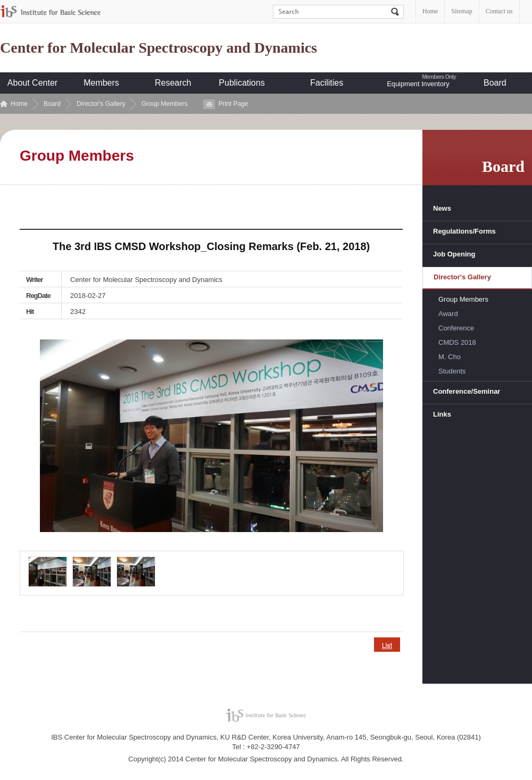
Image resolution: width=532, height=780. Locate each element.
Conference (456, 328)
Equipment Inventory (418, 84)
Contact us (499, 11)
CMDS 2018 (457, 342)
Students (452, 371)
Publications (242, 83)
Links (442, 414)
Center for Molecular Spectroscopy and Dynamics (159, 48)
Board (495, 83)
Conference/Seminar (467, 391)
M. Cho (450, 357)
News (442, 208)
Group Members (165, 104)
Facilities (327, 83)
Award (448, 314)
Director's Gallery (101, 104)
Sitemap (462, 11)
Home (430, 11)
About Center (32, 83)
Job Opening (454, 254)
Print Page (233, 104)
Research (173, 83)
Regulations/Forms (464, 231)
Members (101, 83)
